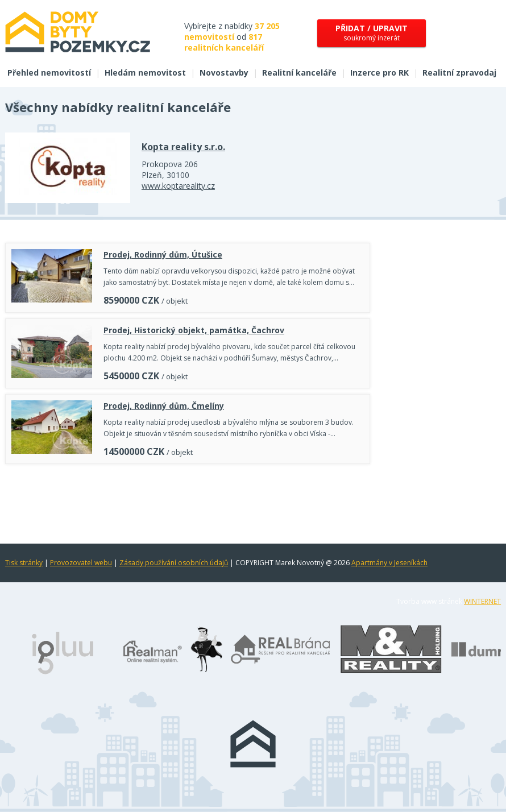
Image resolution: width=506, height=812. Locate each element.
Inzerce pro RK (379, 72)
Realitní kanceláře (299, 72)
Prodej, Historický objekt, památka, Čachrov (194, 330)
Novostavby (224, 72)
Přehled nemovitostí (49, 72)
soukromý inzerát (372, 33)
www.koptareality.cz (178, 186)
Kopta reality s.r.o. (183, 147)
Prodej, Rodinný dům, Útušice (163, 254)
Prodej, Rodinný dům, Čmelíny (164, 406)
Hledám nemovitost (145, 72)
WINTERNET (482, 601)
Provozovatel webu (81, 563)
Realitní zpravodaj (459, 72)
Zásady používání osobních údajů (174, 563)
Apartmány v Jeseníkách (389, 563)
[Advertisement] (188, 501)
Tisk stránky (24, 563)
